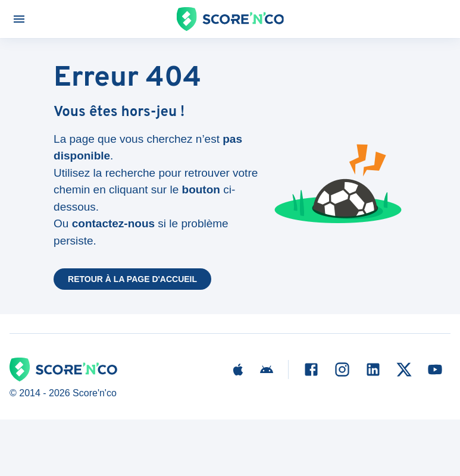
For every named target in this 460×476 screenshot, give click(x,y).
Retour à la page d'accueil (132, 279)
